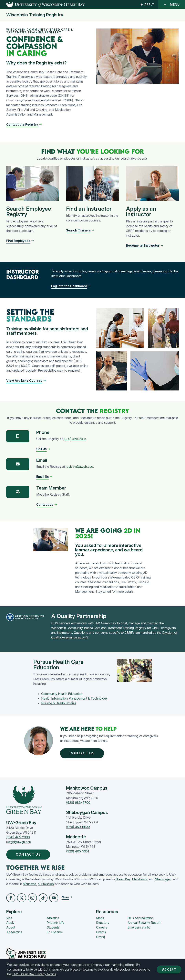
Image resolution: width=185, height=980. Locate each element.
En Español (55, 932)
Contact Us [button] (83, 753)
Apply (147, 4)
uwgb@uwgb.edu (19, 842)
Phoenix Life (56, 923)
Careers (102, 928)
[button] (26, 380)
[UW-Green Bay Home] (42, 5)
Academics (14, 932)
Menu (172, 5)
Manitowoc (140, 879)
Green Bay (123, 879)
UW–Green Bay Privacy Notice (34, 974)
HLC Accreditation (141, 918)
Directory (103, 923)
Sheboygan (163, 879)
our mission (46, 884)
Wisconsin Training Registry (35, 15)
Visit (9, 918)
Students (53, 928)
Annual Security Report (144, 923)
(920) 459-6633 (78, 827)
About (11, 928)
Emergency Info (139, 928)
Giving (101, 937)
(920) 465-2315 (75, 439)
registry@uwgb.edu (79, 467)
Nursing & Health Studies (59, 703)
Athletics (53, 918)
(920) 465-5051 (78, 851)
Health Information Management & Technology (74, 698)
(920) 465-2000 (18, 837)
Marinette (29, 884)
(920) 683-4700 (78, 803)
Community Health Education (62, 694)
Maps (100, 918)
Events (101, 932)
